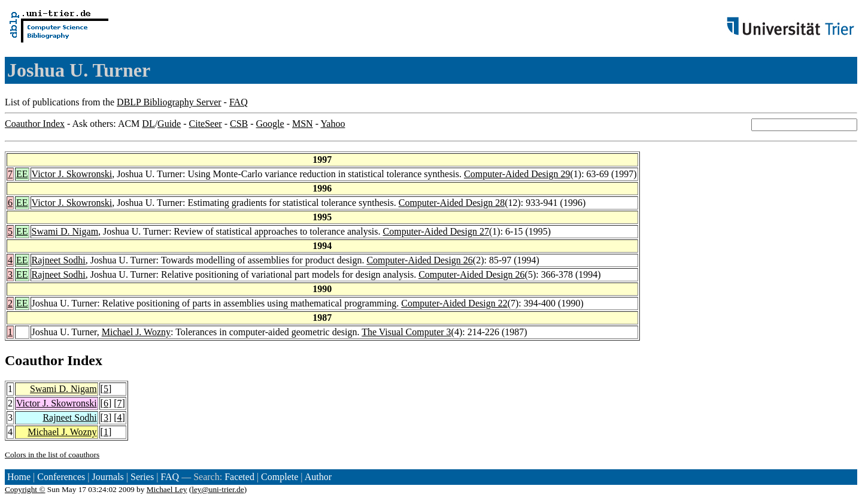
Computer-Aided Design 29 (517, 174)
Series (142, 477)
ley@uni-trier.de (218, 489)
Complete (280, 477)
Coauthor (34, 360)
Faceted (239, 477)
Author (318, 477)
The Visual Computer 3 (406, 332)
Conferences (61, 477)
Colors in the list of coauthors (52, 455)
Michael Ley (167, 489)
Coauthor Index (35, 124)
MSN (303, 124)
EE (22, 174)
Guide (169, 124)
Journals (107, 477)
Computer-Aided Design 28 (452, 203)
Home (19, 477)
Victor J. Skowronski (72, 174)
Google (270, 124)
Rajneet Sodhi (59, 260)
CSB (239, 124)
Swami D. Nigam (65, 231)
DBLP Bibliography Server (169, 102)
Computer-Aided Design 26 (419, 260)
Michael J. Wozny (136, 332)
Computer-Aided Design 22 (454, 303)
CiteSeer (206, 124)
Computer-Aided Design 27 (436, 231)
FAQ (239, 102)
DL (148, 124)
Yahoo (333, 124)
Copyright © (25, 489)
